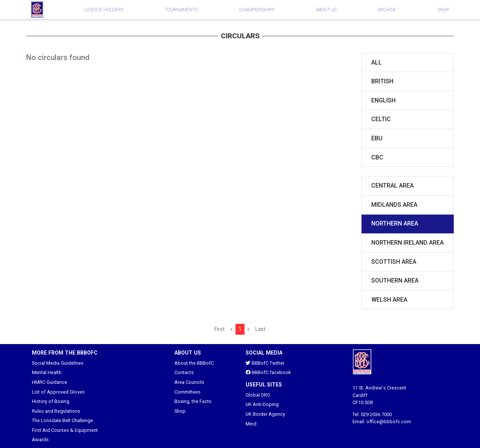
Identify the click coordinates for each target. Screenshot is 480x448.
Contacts (184, 372)
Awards (40, 440)
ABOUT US (326, 10)
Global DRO (258, 395)
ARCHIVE (387, 10)
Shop (180, 411)
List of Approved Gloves (58, 392)
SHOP (443, 10)
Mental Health (47, 372)
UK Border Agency (265, 414)
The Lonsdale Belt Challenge (62, 420)
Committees (187, 392)
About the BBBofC (194, 363)
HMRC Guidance (49, 382)
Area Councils (189, 382)
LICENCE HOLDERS (104, 10)
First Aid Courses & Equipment (65, 430)
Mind (251, 424)
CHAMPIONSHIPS (257, 10)
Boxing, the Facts (193, 401)
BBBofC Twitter (265, 363)
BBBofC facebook (268, 372)
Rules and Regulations (56, 411)
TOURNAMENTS (181, 10)
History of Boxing (51, 401)
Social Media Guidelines (58, 363)
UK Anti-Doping (262, 404)
